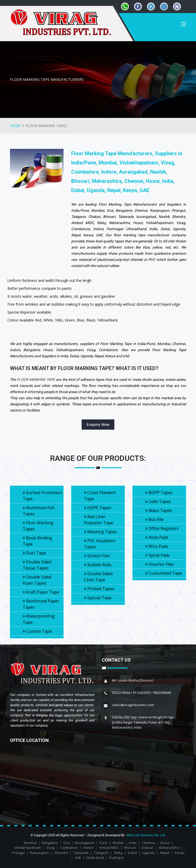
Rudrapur (117, 858)
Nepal (165, 853)
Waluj (118, 853)
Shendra (61, 853)
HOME (15, 126)
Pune (103, 843)
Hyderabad (95, 858)
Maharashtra (169, 848)
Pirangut (18, 853)
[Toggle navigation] (183, 26)
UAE (78, 858)
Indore (89, 848)
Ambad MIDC (109, 848)
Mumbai (30, 843)
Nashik (118, 843)
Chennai (148, 843)
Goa (67, 843)
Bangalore (50, 843)
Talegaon (101, 853)
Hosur (165, 843)
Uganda (149, 853)
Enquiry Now (98, 424)
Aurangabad (84, 843)
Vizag (50, 848)
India (133, 843)
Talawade (81, 853)
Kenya (180, 853)
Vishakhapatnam (28, 848)
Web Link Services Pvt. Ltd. (146, 835)
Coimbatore (69, 848)
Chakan (147, 848)
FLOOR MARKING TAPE (36, 380)
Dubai (132, 853)
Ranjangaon (40, 853)
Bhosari (130, 848)
